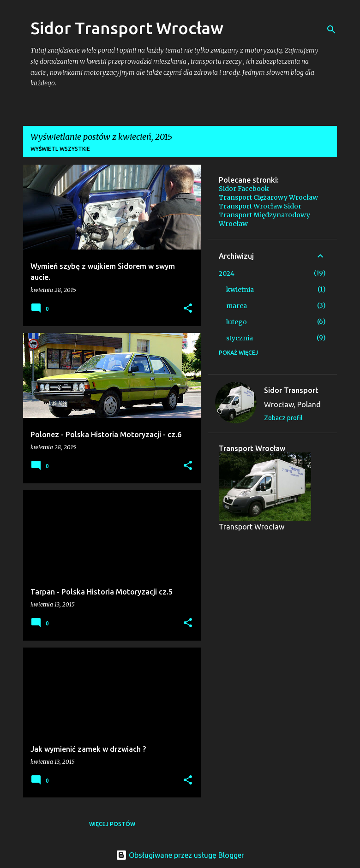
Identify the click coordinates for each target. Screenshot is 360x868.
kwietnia (240, 290)
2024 (227, 273)
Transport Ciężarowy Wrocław (268, 197)
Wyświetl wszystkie (60, 149)
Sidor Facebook (244, 189)
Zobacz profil (283, 418)
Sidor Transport (291, 390)
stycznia (240, 338)
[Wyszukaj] (331, 30)
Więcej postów (112, 824)
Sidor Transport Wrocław (127, 28)
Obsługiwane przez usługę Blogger (180, 855)
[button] (188, 309)
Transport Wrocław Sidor (260, 206)
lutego (237, 322)
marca (237, 306)
